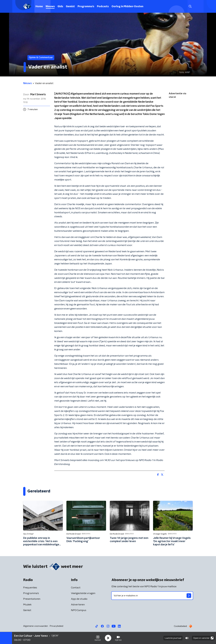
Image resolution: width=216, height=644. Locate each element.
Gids (60, 7)
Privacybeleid (56, 626)
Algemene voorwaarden (36, 626)
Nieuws (50, 7)
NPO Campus (79, 610)
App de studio (79, 599)
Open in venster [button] (203, 638)
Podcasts (103, 7)
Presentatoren (32, 599)
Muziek (27, 605)
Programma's (86, 7)
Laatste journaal (173, 638)
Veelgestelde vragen (83, 593)
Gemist (70, 7)
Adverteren (78, 605)
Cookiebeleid (180, 626)
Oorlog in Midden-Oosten (127, 7)
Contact (76, 588)
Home (39, 7)
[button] (98, 638)
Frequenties (30, 588)
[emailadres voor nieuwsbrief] (152, 596)
